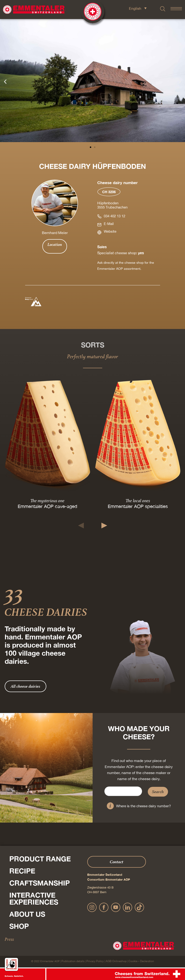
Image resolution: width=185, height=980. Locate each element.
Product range (40, 859)
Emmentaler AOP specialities (138, 506)
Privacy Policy (95, 961)
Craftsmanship (40, 883)
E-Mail (109, 224)
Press (9, 939)
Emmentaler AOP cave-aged (47, 506)
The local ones (138, 501)
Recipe (22, 871)
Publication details (73, 961)
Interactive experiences (34, 899)
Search (158, 792)
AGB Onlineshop (116, 961)
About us (27, 914)
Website (110, 231)
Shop (19, 926)
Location (55, 244)
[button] (5, 81)
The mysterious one (47, 501)
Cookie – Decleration (141, 961)
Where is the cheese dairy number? (143, 806)
